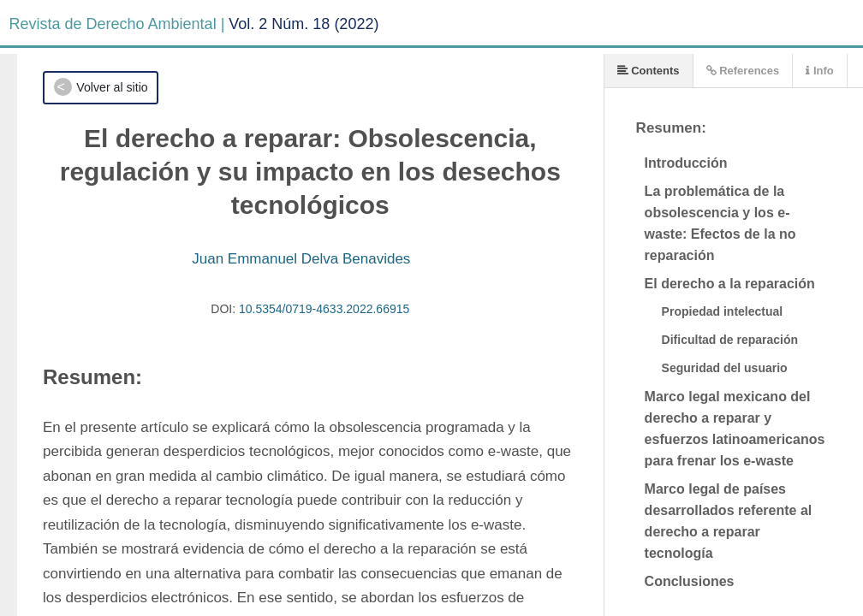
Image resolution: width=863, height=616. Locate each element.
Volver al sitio (112, 87)
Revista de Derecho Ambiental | (117, 24)
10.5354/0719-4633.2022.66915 (324, 309)
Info (819, 71)
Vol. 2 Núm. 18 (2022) (304, 24)
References (743, 71)
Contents (649, 71)
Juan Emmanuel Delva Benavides (301, 259)
